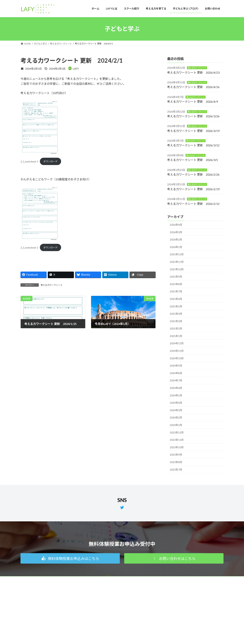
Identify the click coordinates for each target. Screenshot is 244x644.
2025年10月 (177, 269)
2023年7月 (176, 469)
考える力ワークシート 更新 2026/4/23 (193, 72)
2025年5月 (176, 306)
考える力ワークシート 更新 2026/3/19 (193, 131)
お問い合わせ (168, 613)
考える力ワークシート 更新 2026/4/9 (193, 102)
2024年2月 (176, 417)
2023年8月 (176, 462)
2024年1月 (176, 425)
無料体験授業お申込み (173, 607)
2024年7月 (176, 380)
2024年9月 (176, 366)
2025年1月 (176, 336)
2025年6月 (176, 299)
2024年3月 (176, 410)
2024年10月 (177, 358)
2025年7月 (176, 291)
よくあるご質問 (169, 619)
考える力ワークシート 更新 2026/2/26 (193, 174)
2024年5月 (176, 395)
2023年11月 (177, 440)
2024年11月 (177, 351)
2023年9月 (176, 455)
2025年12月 (177, 254)
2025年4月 (176, 314)
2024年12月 (177, 343)
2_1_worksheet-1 (29, 161)
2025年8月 (176, 284)
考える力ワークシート (52, 285)
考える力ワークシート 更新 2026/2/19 (193, 189)
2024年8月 (176, 373)
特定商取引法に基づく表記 (73, 580)
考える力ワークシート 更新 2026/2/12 (193, 203)
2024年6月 (176, 388)
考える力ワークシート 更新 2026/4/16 (193, 87)
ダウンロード (50, 161)
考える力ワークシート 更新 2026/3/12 (193, 145)
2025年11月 (177, 262)
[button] (70, 558)
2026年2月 (176, 239)
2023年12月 (177, 432)
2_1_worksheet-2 (29, 247)
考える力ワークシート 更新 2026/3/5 (193, 160)
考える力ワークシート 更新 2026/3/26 (193, 116)
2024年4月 (176, 403)
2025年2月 (176, 328)
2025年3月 (176, 321)
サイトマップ (100, 580)
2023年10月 (177, 447)
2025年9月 (176, 277)
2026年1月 (176, 247)
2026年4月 (176, 225)
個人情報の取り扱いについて (38, 580)
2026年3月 (176, 232)
